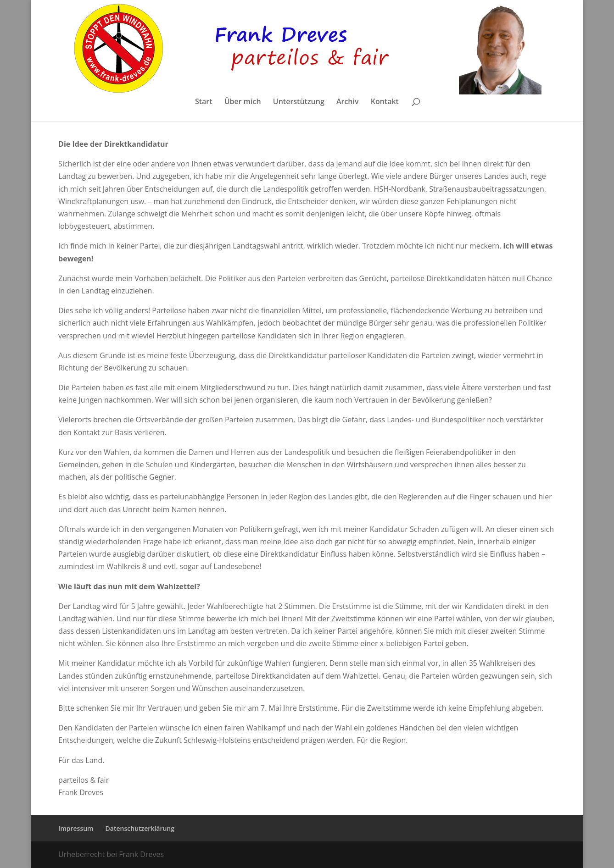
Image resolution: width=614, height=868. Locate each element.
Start (204, 102)
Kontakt (385, 102)
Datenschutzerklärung (140, 828)
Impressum (76, 828)
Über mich (243, 102)
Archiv (348, 102)
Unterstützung (299, 102)
